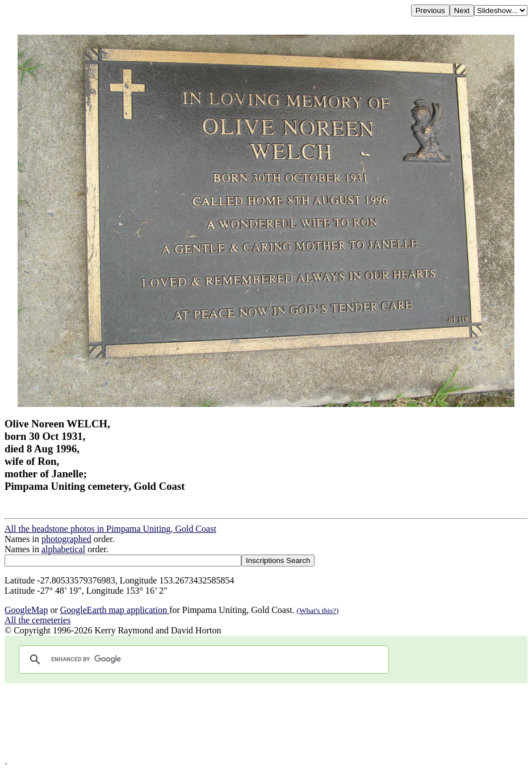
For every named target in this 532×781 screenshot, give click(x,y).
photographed (66, 539)
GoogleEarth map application (115, 610)
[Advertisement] (266, 723)
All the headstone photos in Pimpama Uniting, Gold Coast (110, 529)
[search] (202, 660)
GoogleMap (26, 610)
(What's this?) (318, 610)
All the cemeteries (37, 620)
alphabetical (63, 549)
